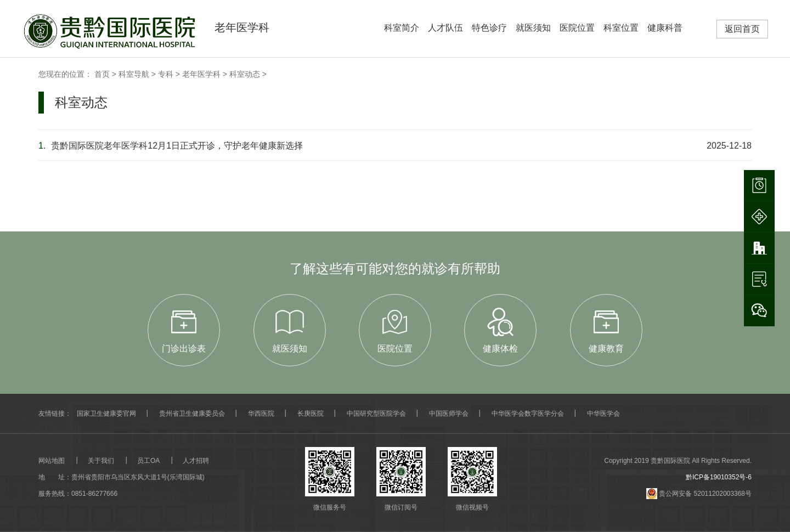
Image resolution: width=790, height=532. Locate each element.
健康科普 (665, 28)
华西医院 (261, 414)
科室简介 (402, 28)
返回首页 (742, 29)
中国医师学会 (449, 414)
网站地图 (52, 461)
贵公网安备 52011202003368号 (699, 494)
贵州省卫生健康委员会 (192, 414)
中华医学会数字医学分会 (528, 414)
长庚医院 (311, 414)
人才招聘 (196, 461)
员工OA (148, 461)
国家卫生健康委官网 (106, 414)
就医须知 (533, 28)
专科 (166, 74)
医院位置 (577, 28)
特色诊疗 (489, 28)
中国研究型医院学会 (376, 414)
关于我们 (101, 461)
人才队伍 (445, 28)
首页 (102, 74)
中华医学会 (603, 414)
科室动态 (245, 74)
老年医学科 (201, 74)
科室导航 (134, 74)
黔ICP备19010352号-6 (719, 477)
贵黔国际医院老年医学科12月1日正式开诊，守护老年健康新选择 (171, 146)
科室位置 (621, 28)
